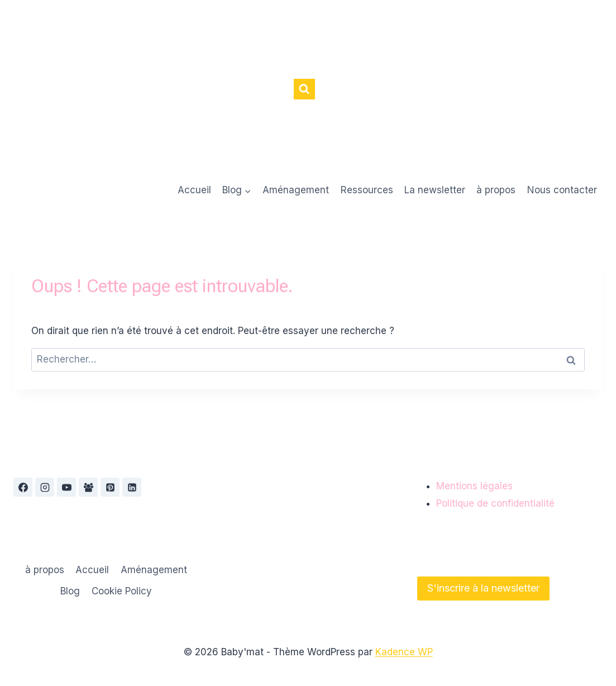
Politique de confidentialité (495, 503)
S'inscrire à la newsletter (483, 588)
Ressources (367, 190)
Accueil (194, 190)
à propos (496, 190)
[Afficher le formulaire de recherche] (304, 89)
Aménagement (296, 190)
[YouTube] (66, 487)
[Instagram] (45, 487)
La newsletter (435, 190)
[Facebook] (23, 487)
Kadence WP (404, 652)
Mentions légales (474, 486)
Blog (70, 591)
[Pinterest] (110, 487)
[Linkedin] (132, 487)
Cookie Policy (122, 591)
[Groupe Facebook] (88, 487)
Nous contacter (562, 190)
